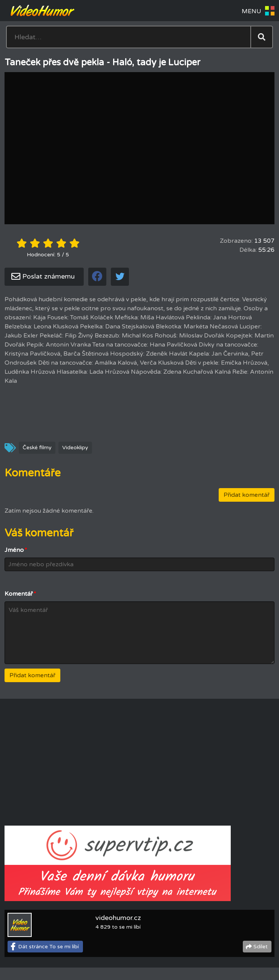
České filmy (37, 448)
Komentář (20, 594)
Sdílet (261, 947)
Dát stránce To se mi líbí (48, 947)
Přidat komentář (247, 495)
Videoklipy (75, 448)
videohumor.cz (118, 918)
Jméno (16, 550)
